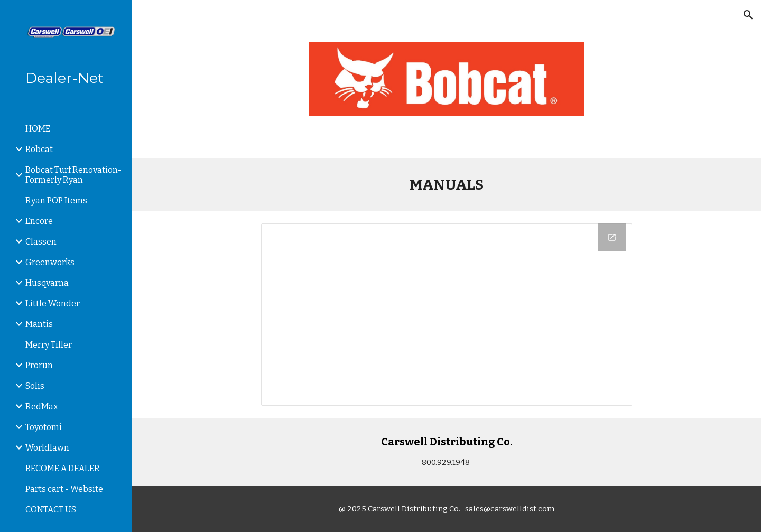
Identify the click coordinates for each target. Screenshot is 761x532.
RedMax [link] (42, 407)
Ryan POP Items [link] (56, 200)
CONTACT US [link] (51, 510)
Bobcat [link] (39, 149)
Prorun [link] (39, 365)
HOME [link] (38, 129)
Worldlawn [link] (47, 448)
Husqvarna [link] (47, 283)
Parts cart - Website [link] (64, 489)
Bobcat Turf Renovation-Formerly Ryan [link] (73, 175)
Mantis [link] (39, 324)
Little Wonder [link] (53, 304)
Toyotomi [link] (44, 427)
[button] (748, 15)
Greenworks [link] (50, 262)
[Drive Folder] (447, 315)
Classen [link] (41, 242)
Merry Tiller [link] (49, 345)
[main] (447, 185)
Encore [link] (39, 221)
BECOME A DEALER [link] (63, 468)
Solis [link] (35, 386)
